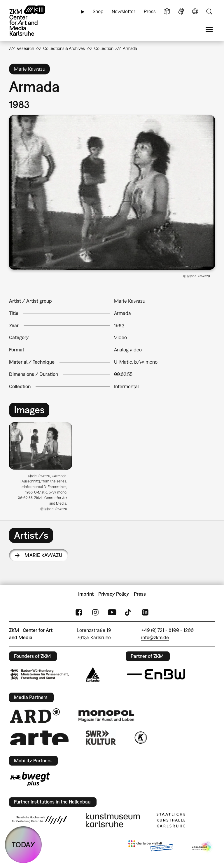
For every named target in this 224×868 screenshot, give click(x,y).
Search (209, 12)
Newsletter (124, 11)
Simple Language (167, 12)
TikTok (129, 612)
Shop (98, 11)
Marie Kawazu (43, 555)
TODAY (23, 845)
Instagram (95, 612)
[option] (43, 469)
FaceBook (79, 612)
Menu (209, 30)
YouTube (112, 612)
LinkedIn (145, 612)
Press (150, 11)
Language (195, 12)
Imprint (86, 594)
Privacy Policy (114, 594)
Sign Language (181, 12)
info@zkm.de (155, 637)
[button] (112, 192)
